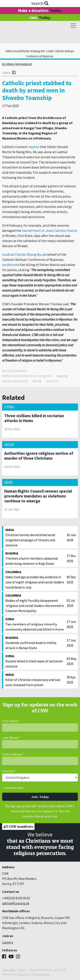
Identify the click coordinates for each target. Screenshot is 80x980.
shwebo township (15, 381)
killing (37, 381)
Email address (13, 754)
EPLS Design (41, 974)
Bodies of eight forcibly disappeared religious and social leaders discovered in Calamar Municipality (35, 603)
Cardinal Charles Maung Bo (22, 254)
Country (9, 771)
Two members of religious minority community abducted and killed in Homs (35, 624)
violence (52, 381)
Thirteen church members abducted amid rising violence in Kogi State (35, 558)
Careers (8, 942)
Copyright (8, 970)
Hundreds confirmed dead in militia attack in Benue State (35, 643)
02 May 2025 (71, 661)
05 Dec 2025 (71, 579)
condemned (11, 265)
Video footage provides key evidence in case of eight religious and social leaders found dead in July (35, 579)
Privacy (22, 970)
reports (34, 147)
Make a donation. (40, 10)
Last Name (11, 738)
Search (40, 3)
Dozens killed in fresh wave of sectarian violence (35, 661)
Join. (40, 18)
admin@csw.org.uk (16, 903)
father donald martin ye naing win (27, 376)
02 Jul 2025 (71, 603)
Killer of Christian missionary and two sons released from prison (35, 679)
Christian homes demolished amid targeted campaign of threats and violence (35, 537)
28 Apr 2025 (71, 680)
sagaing (62, 376)
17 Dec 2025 (71, 558)
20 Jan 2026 (71, 537)
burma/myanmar (15, 371)
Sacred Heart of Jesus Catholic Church (50, 230)
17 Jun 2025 (71, 624)
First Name (11, 721)
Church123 (24, 974)
